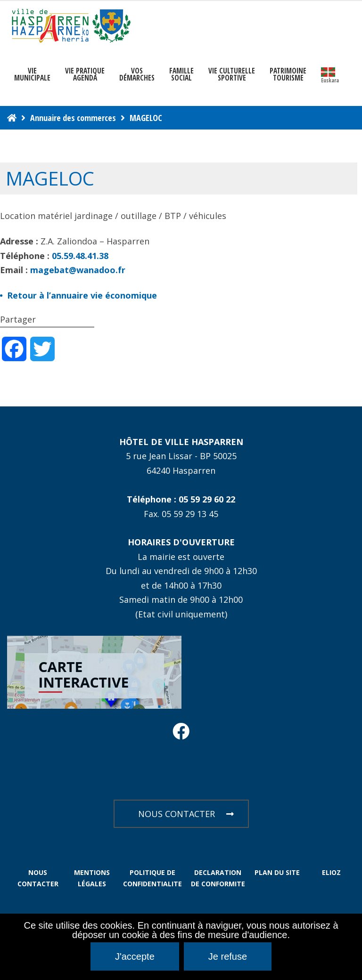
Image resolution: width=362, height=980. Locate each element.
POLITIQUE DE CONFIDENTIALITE (152, 878)
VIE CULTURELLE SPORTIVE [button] (232, 74)
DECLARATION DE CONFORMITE (218, 878)
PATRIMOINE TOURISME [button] (288, 74)
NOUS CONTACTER (186, 814)
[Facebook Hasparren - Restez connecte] (181, 734)
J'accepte (135, 956)
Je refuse (228, 956)
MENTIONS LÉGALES (92, 878)
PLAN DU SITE (277, 872)
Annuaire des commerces (73, 118)
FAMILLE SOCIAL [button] (181, 74)
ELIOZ (331, 872)
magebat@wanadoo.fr (78, 270)
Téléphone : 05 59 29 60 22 (181, 499)
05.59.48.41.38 (80, 256)
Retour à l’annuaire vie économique (82, 295)
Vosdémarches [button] (137, 74)
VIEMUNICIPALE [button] (32, 74)
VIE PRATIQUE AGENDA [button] (85, 74)
